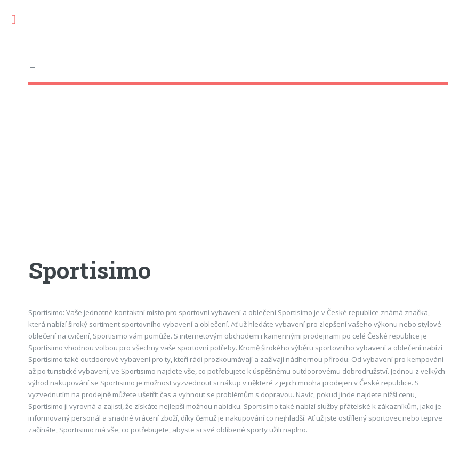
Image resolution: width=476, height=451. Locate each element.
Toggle (19, 20)
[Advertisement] (238, 181)
